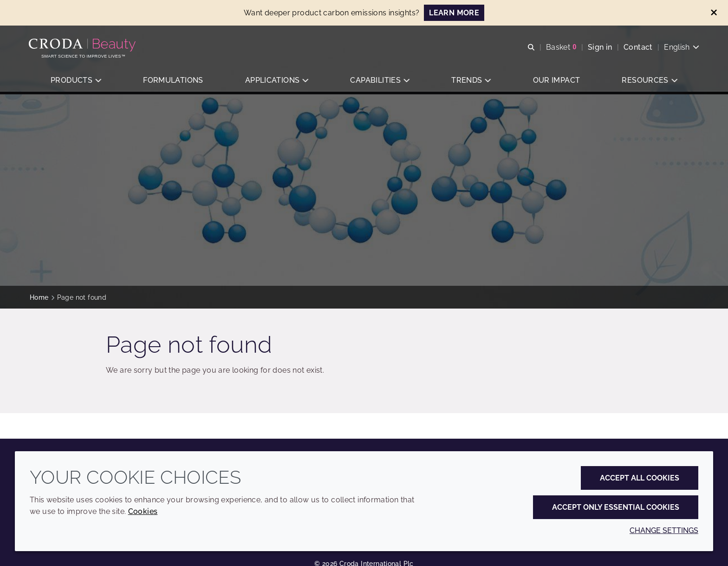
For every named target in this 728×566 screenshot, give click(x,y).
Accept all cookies (640, 478)
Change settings (664, 530)
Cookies (143, 511)
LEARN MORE (454, 13)
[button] (76, 82)
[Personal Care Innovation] (84, 46)
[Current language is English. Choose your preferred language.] (681, 48)
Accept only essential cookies (616, 507)
